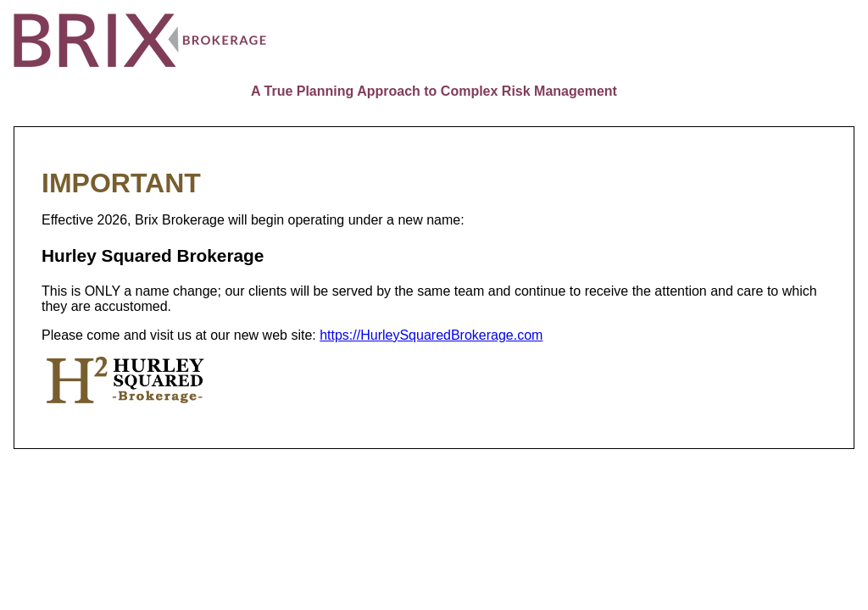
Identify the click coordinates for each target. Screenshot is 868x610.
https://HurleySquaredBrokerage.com (431, 335)
